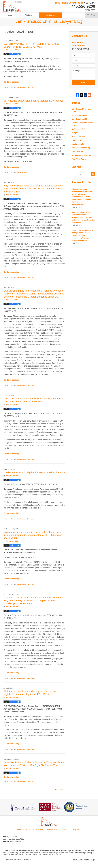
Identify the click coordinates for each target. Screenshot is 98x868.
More (93, 15)
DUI (12, 88)
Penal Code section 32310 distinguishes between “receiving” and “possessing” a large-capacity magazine (82, 235)
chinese (87, 10)
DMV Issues (78, 129)
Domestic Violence (81, 148)
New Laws (77, 151)
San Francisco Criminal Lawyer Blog (12, 6)
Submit (83, 82)
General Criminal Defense (82, 124)
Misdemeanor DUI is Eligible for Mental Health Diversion (34, 472)
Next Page (58, 789)
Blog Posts (77, 830)
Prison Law (78, 136)
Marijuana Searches (81, 155)
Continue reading (11, 82)
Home (9, 15)
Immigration (78, 144)
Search (93, 174)
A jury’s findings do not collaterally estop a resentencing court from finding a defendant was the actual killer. (83, 217)
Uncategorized (79, 115)
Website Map (52, 830)
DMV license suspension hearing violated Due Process (33, 101)
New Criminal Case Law (25, 88)
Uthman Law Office (24, 859)
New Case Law (22, 173)
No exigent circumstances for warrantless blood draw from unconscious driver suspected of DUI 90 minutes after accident (33, 535)
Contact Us (50, 15)
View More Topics (79, 159)
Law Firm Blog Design (84, 860)
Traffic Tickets (79, 140)
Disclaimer (39, 830)
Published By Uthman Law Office (75, 6)
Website (29, 15)
